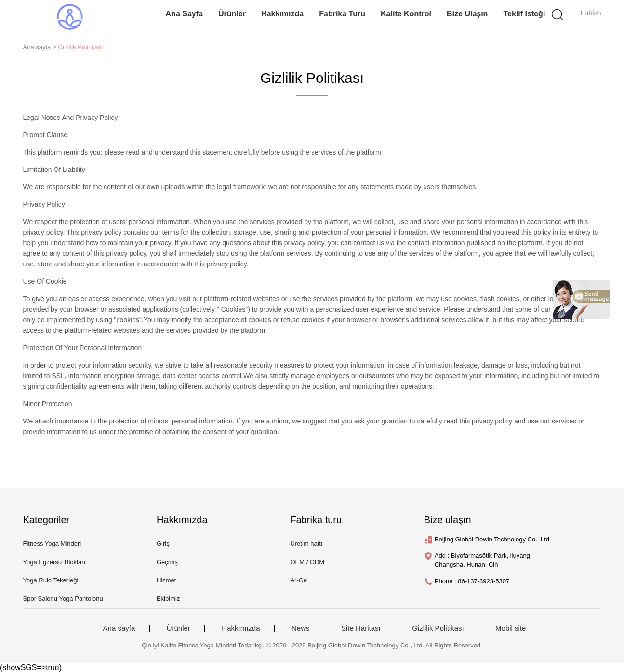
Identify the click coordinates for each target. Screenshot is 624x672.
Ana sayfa (184, 14)
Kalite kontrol (406, 14)
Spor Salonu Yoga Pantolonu (63, 599)
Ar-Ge (299, 580)
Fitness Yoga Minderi (52, 544)
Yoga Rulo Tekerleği (51, 580)
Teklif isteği (524, 14)
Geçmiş (167, 562)
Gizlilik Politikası (80, 47)
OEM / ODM (307, 562)
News (301, 628)
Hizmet (166, 580)
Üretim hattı (306, 544)
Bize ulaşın (467, 14)
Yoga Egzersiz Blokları (54, 562)
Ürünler (232, 14)
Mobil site (511, 628)
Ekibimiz (168, 599)
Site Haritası (361, 628)
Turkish (590, 13)
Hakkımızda (282, 14)
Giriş (163, 544)
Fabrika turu (342, 14)
